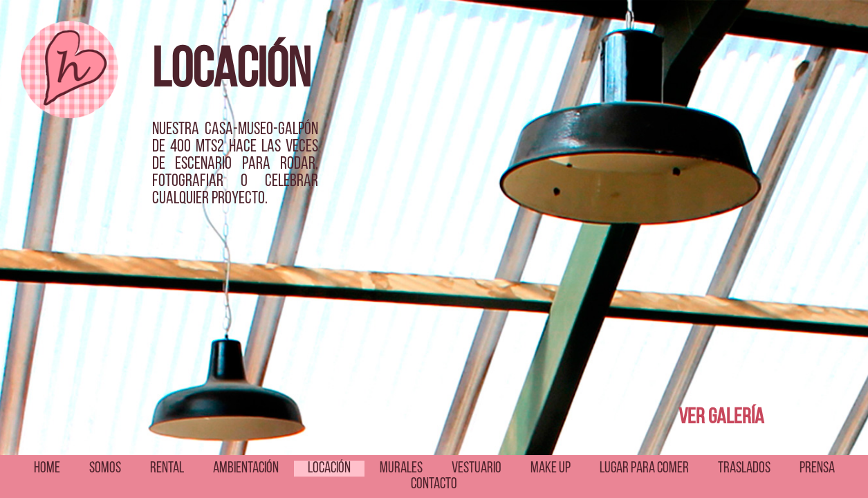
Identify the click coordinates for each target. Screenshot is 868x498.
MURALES (401, 469)
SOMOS (105, 469)
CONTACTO (434, 485)
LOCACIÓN (329, 469)
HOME (47, 469)
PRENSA (817, 469)
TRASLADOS (744, 469)
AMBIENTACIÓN (246, 469)
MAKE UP (551, 469)
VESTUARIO (477, 469)
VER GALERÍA (721, 418)
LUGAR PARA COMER (644, 469)
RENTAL (167, 469)
